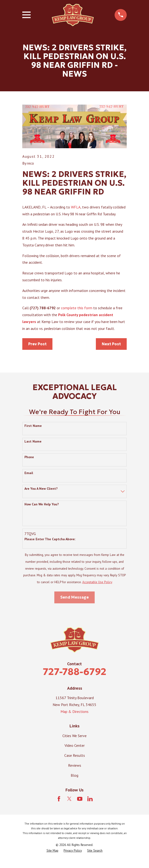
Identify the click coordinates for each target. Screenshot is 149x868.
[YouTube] (80, 799)
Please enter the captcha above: (50, 539)
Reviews (75, 765)
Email (29, 473)
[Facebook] (59, 799)
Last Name (33, 441)
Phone (29, 457)
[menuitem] (52, 851)
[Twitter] (69, 799)
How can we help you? (42, 504)
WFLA (76, 207)
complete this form (77, 308)
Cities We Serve (74, 736)
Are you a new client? (41, 489)
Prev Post (37, 344)
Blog (74, 775)
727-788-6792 (74, 672)
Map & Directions (74, 711)
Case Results (75, 755)
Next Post (111, 344)
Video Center (75, 745)
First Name (33, 426)
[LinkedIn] (90, 799)
